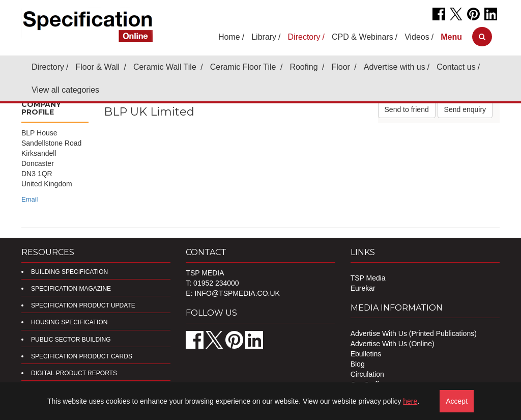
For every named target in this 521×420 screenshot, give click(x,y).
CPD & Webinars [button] (363, 37)
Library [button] (264, 37)
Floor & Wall (98, 67)
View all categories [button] (65, 90)
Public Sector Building (71, 340)
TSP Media (368, 278)
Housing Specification (69, 322)
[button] (451, 37)
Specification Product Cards (82, 356)
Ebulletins (366, 354)
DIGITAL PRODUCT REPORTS (74, 373)
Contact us (456, 67)
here (410, 401)
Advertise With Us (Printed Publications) (414, 333)
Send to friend (407, 109)
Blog (358, 364)
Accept (457, 401)
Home (229, 37)
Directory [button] (304, 37)
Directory (48, 67)
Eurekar (363, 288)
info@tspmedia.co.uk (237, 293)
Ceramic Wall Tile (166, 67)
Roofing (305, 67)
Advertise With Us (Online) (393, 344)
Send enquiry (465, 109)
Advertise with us (395, 67)
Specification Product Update (83, 305)
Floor (342, 67)
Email (30, 199)
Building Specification (69, 272)
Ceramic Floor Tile (244, 67)
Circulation (367, 374)
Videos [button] (417, 37)
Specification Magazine (71, 289)
